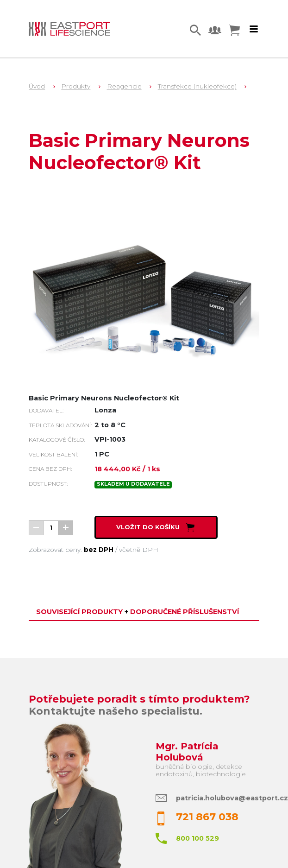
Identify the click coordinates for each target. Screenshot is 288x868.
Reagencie (124, 86)
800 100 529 (197, 838)
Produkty (76, 86)
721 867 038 (207, 817)
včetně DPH (139, 550)
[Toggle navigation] (254, 29)
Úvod (37, 86)
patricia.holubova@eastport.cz (232, 798)
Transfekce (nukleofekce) (197, 86)
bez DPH (99, 550)
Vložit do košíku (156, 527)
